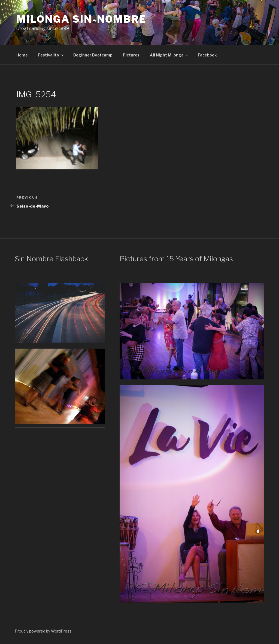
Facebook (207, 55)
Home (22, 55)
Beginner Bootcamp (93, 55)
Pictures (131, 55)
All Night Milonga (169, 55)
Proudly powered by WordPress (43, 631)
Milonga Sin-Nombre (81, 19)
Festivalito (51, 55)
